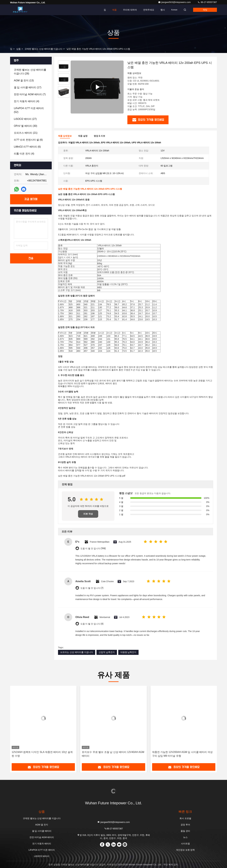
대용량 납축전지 (128, 652)
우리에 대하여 (130, 10)
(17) (28, 87)
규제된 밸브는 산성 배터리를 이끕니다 (44, 49)
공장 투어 (185, 825)
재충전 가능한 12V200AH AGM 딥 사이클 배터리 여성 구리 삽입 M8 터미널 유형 (182, 754)
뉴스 (185, 837)
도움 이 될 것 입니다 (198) (93, 549)
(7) (30, 94)
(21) (26, 133)
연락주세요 (149, 10)
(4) (27, 101)
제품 (114, 10)
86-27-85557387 (207, 2)
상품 (18, 49)
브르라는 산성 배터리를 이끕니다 (77, 652)
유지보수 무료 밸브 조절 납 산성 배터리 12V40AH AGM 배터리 (113, 754)
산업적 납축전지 (107, 652)
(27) (25, 119)
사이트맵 (185, 844)
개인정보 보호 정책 (185, 850)
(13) (24, 80)
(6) (28, 140)
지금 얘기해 (31, 199)
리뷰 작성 (88, 514)
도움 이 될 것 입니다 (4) (92, 624)
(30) (26, 126)
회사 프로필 (185, 818)
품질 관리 (185, 831)
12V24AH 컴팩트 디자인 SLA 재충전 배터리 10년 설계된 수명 (42, 754)
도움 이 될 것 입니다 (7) (92, 588)
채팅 (205, 10)
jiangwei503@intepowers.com (175, 2)
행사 (163, 10)
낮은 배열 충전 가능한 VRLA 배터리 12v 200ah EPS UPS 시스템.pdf (92, 476)
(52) (29, 110)
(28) (30, 72)
